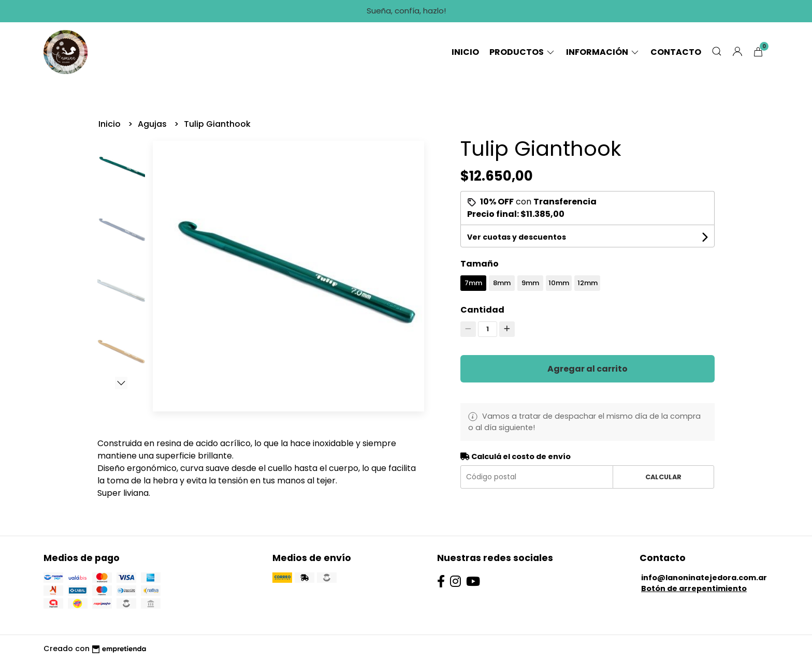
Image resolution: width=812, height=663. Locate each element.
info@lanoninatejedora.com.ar (704, 578)
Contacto (676, 52)
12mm (588, 283)
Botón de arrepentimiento (694, 588)
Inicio (465, 52)
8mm (502, 283)
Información (603, 52)
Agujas (153, 124)
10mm (559, 283)
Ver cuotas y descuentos (517, 237)
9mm (530, 283)
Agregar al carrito (588, 369)
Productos (523, 52)
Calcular (663, 477)
